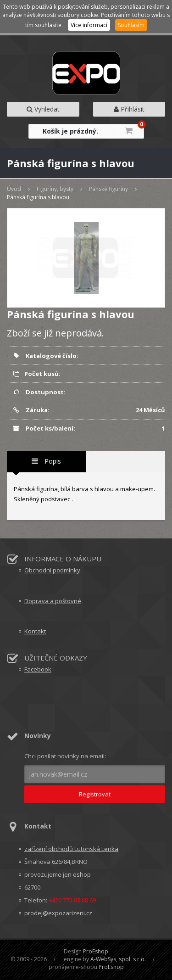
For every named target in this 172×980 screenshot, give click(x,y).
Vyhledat (43, 109)
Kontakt (35, 631)
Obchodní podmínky (52, 570)
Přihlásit (129, 109)
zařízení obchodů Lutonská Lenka (71, 849)
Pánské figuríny (108, 189)
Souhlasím (131, 25)
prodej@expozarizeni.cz (58, 913)
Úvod (14, 189)
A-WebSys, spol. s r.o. (118, 959)
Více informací (89, 25)
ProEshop (96, 951)
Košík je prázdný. (70, 131)
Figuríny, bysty (55, 189)
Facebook (38, 669)
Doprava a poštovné (53, 601)
